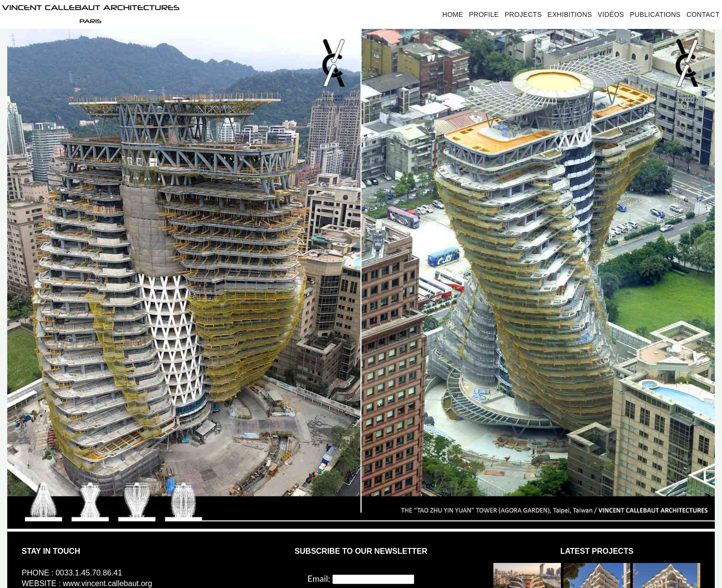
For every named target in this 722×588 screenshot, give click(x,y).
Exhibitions (570, 14)
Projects (523, 14)
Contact (703, 14)
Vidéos (611, 14)
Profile (484, 14)
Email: (319, 578)
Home (453, 14)
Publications (655, 14)
